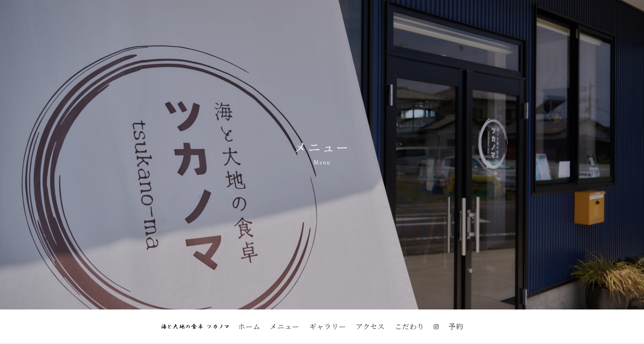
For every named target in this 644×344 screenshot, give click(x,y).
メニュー (285, 326)
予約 (456, 326)
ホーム (249, 326)
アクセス (370, 326)
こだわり (409, 326)
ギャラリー (328, 326)
